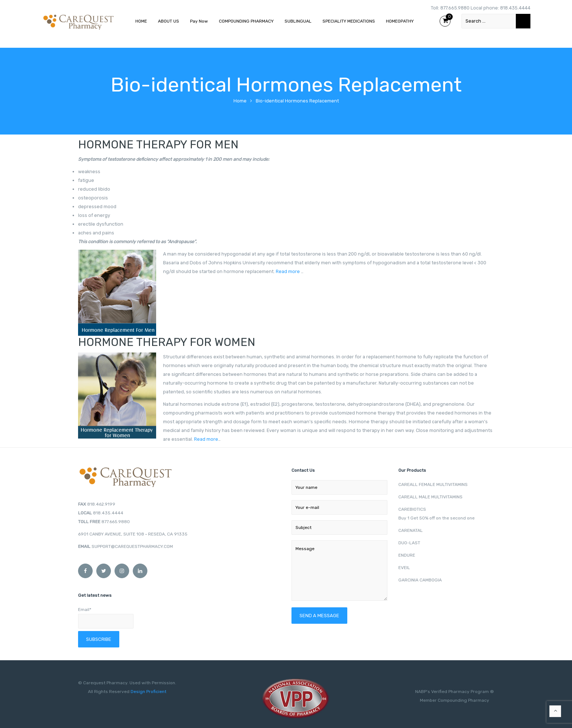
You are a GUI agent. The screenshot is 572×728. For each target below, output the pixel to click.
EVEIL (404, 568)
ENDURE (407, 555)
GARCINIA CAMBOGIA (420, 580)
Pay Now (199, 21)
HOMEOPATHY (400, 21)
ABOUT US (169, 21)
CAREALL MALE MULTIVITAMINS (430, 497)
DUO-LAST (409, 543)
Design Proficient (148, 692)
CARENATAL (411, 530)
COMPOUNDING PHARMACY (246, 21)
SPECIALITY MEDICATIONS (349, 21)
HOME (141, 21)
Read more (288, 271)
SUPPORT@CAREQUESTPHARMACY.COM (132, 546)
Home (240, 101)
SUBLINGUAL (298, 21)
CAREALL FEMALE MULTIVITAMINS (433, 484)
